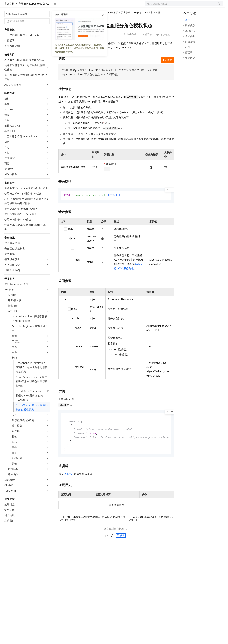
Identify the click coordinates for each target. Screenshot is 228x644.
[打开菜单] (6, 6)
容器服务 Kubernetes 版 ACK (35, 15)
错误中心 (69, 487)
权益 (69, 6)
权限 (158, 24)
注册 (204, 6)
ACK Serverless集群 (108, 24)
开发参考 (126, 24)
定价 (78, 6)
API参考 (137, 24)
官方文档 (9, 15)
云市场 (88, 6)
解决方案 (58, 6)
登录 (218, 6)
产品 (47, 6)
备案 (187, 6)
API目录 (149, 24)
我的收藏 (165, 46)
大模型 (37, 6)
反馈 (121, 549)
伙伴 (98, 6)
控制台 (196, 6)
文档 (180, 6)
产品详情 (147, 46)
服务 (106, 6)
